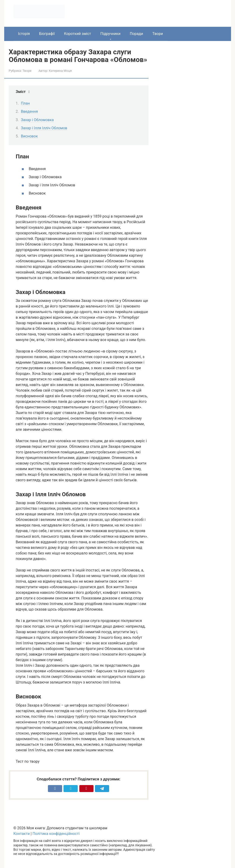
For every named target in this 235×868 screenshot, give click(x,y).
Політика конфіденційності (56, 834)
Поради (136, 34)
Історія (24, 34)
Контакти (22, 834)
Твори (158, 34)
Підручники (110, 34)
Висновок (29, 136)
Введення (29, 111)
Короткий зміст (77, 34)
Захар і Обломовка (37, 120)
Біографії (47, 34)
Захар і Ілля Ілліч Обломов (44, 128)
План (25, 103)
